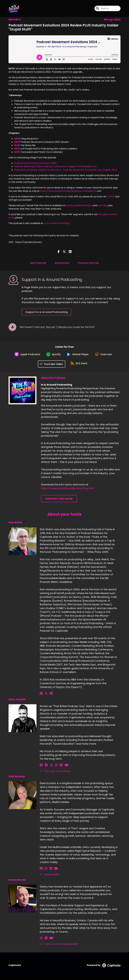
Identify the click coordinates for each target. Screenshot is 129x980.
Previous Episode (88, 263)
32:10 (17, 149)
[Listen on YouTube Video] (51, 366)
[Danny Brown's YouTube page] (48, 940)
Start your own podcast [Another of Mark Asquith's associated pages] (55, 773)
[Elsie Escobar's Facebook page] (41, 870)
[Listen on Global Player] (78, 356)
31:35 (17, 145)
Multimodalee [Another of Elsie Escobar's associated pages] (50, 876)
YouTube (102, 205)
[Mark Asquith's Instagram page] (52, 767)
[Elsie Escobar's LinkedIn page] (48, 870)
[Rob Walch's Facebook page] (41, 695)
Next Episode (38, 263)
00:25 (17, 142)
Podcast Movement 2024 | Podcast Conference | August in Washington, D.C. (56, 166)
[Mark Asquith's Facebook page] (41, 767)
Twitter (111, 197)
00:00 (17, 139)
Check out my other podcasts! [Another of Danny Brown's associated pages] (59, 946)
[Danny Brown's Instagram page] (41, 940)
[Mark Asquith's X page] (48, 767)
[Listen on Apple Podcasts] (25, 356)
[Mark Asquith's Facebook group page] (45, 767)
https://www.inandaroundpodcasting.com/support (68, 191)
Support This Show (59, 501)
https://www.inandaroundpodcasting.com (67, 490)
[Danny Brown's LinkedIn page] (44, 940)
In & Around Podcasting (56, 223)
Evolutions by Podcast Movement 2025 (35, 163)
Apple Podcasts (83, 205)
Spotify (70, 205)
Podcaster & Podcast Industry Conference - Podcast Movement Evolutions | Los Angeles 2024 (66, 170)
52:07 (17, 152)
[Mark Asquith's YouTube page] (58, 767)
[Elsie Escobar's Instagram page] (44, 870)
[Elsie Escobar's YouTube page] (51, 870)
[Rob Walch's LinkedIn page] (48, 695)
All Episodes (62, 263)
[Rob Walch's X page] (45, 695)
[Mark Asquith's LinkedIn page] (55, 767)
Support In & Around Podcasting (46, 312)
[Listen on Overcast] (105, 356)
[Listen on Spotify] (53, 356)
